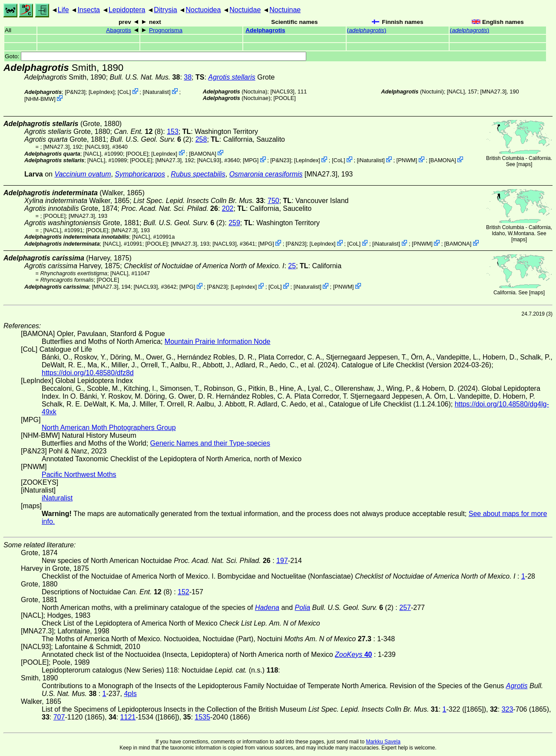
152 (184, 592)
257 (405, 608)
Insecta (89, 10)
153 (173, 132)
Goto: (156, 56)
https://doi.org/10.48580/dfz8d (88, 373)
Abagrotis (118, 30)
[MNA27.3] (493, 92)
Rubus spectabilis (198, 174)
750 (273, 201)
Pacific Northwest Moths (79, 475)
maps (525, 164)
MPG (251, 160)
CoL (124, 92)
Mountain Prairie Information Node (218, 341)
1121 (128, 717)
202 (228, 208)
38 (188, 77)
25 (292, 266)
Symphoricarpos (140, 174)
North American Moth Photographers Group (109, 428)
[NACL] (456, 92)
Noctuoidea (203, 10)
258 (201, 139)
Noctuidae (245, 10)
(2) (151, 139)
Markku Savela (383, 742)
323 (508, 709)
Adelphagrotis (265, 30)
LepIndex (101, 92)
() (367, 30)
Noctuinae (285, 10)
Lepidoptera (127, 10)
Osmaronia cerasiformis (266, 174)
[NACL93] (282, 92)
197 (282, 561)
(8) (138, 132)
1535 (202, 717)
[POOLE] (285, 98)
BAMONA (203, 153)
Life (63, 10)
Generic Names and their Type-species (210, 443)
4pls (130, 694)
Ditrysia (165, 10)
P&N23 (75, 92)
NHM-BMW (40, 99)
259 (234, 223)
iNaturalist (157, 92)
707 (59, 717)
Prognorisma (166, 30)
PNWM (407, 160)
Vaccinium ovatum (83, 174)
